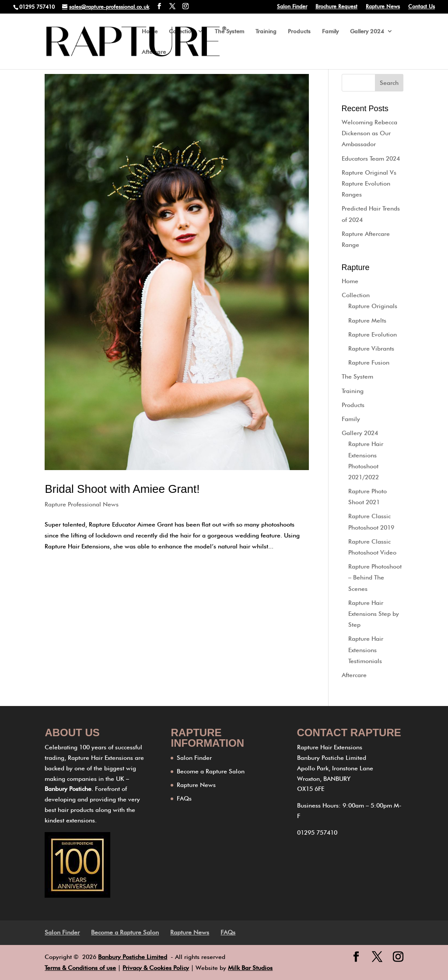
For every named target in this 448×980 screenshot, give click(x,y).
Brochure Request (336, 7)
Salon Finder (292, 7)
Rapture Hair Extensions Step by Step (374, 614)
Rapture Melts (367, 320)
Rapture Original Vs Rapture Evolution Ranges (369, 183)
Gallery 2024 (367, 31)
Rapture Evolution (373, 334)
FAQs (184, 798)
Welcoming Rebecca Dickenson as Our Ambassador (369, 133)
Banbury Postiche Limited (133, 957)
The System (229, 31)
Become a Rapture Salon (211, 771)
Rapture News (383, 7)
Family (330, 31)
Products (299, 31)
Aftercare (154, 52)
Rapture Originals (373, 306)
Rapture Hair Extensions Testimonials (366, 650)
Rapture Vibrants (371, 348)
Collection (182, 31)
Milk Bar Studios (250, 968)
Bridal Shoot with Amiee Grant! (122, 489)
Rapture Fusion (369, 362)
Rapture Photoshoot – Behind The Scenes (375, 577)
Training (266, 31)
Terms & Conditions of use (80, 968)
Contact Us (422, 7)
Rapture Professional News (82, 504)
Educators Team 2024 (371, 158)
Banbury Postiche (68, 789)
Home (150, 31)
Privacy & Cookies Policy (156, 968)
